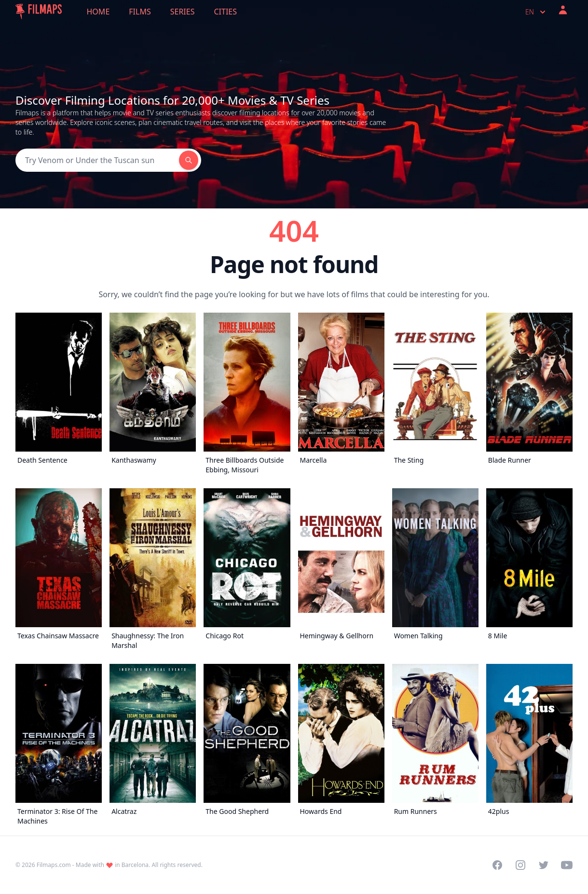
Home (98, 12)
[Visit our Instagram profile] (520, 865)
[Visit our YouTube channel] (567, 865)
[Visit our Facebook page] (497, 865)
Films (140, 12)
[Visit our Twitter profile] (544, 865)
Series (183, 12)
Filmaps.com (54, 865)
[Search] (97, 160)
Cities (225, 12)
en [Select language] (536, 12)
